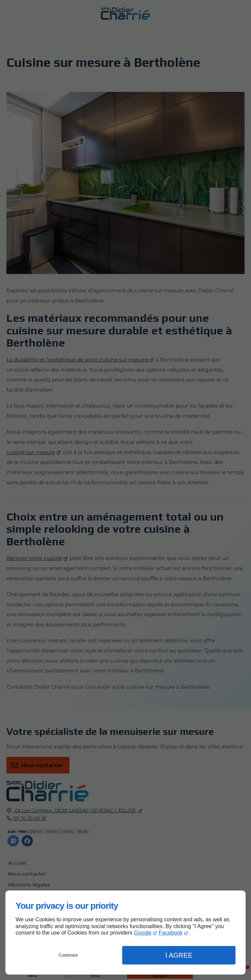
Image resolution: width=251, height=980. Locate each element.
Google (143, 933)
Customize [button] (68, 955)
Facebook (171, 933)
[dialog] (125, 933)
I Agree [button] (179, 955)
